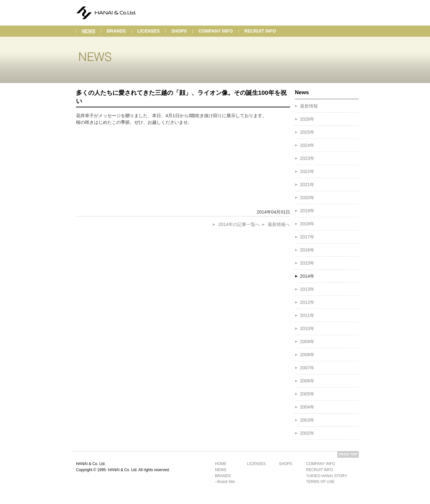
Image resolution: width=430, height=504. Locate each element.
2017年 (307, 237)
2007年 (307, 368)
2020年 (307, 198)
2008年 (307, 355)
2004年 (307, 407)
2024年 (307, 145)
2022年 (307, 171)
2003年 (307, 420)
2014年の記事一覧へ (239, 224)
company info (216, 31)
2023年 (307, 158)
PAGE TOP (348, 454)
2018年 (307, 224)
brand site (226, 482)
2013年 (307, 289)
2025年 (307, 132)
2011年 (307, 315)
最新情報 (309, 106)
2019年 (307, 211)
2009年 (307, 342)
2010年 (307, 328)
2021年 (307, 184)
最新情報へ (279, 224)
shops (179, 31)
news (88, 31)
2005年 (307, 394)
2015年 (307, 263)
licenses (149, 31)
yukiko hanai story (326, 476)
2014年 (307, 276)
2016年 (307, 250)
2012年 (307, 302)
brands (116, 31)
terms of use (320, 482)
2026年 (307, 119)
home (221, 464)
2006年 (307, 381)
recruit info (260, 31)
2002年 (307, 433)
